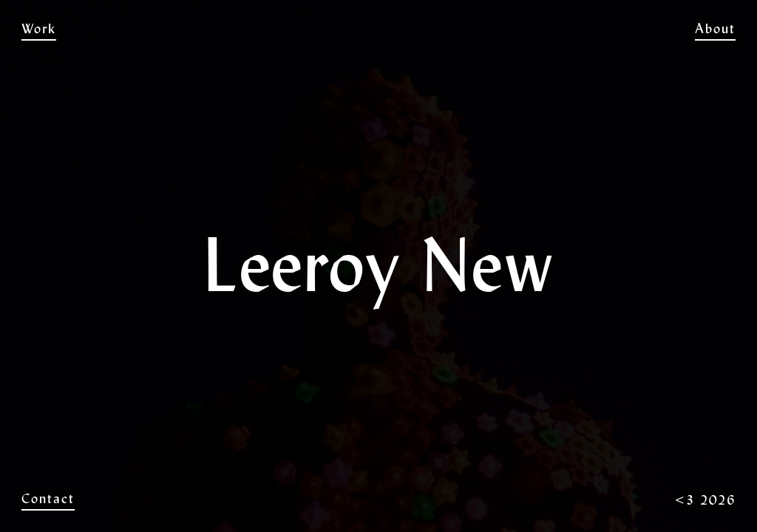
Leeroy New (378, 28)
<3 (685, 500)
